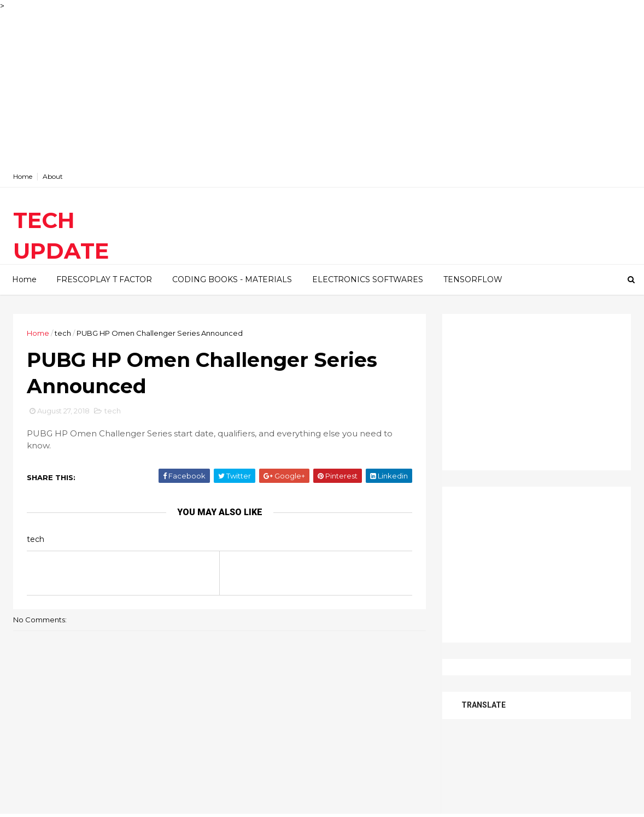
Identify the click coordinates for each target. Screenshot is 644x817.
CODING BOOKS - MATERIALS (232, 279)
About (53, 176)
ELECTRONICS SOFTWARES (368, 279)
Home (23, 176)
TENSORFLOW (473, 279)
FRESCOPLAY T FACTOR (104, 279)
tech (63, 333)
